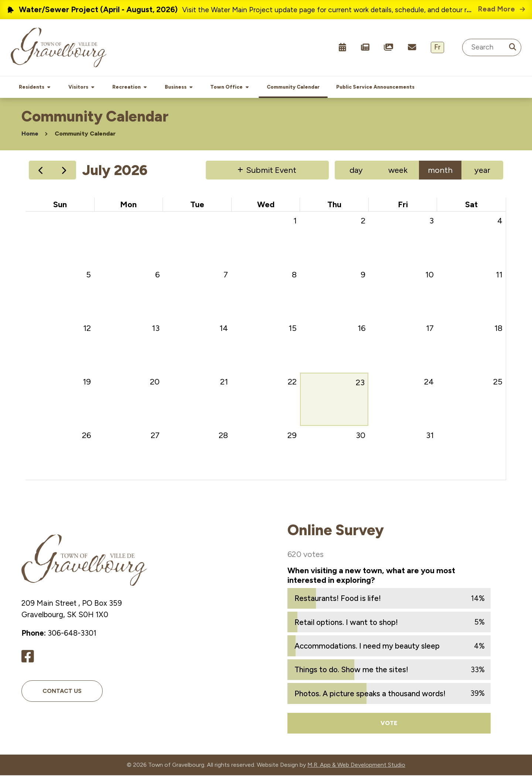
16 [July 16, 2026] (362, 329)
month (440, 171)
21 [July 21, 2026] (224, 382)
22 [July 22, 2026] (292, 382)
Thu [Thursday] (334, 205)
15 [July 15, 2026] (293, 329)
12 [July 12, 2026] (87, 329)
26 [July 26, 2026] (86, 436)
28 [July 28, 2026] (223, 436)
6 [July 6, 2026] (157, 275)
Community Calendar (85, 134)
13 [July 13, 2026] (156, 329)
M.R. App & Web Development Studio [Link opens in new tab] (356, 765)
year (482, 171)
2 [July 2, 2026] (363, 221)
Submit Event (271, 171)
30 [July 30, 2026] (361, 436)
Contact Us (62, 692)
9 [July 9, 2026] (363, 275)
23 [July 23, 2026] (360, 383)
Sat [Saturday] (471, 205)
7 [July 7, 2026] (226, 275)
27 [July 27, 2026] (155, 436)
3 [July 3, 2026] (432, 221)
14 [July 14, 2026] (224, 329)
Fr (437, 47)
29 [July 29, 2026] (292, 436)
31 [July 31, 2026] (430, 436)
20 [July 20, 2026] (155, 382)
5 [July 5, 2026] (88, 275)
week (398, 171)
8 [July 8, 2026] (294, 275)
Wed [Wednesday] (266, 205)
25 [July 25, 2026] (498, 382)
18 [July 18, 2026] (498, 329)
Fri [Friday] (403, 205)
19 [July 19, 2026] (87, 382)
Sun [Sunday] (60, 205)
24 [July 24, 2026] (429, 382)
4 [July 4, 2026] (500, 221)
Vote (389, 724)
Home (30, 134)
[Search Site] (492, 47)
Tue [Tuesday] (197, 205)
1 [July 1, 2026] (295, 221)
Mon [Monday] (128, 205)
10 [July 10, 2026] (429, 275)
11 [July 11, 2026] (499, 275)
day (356, 171)
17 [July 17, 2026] (430, 329)
